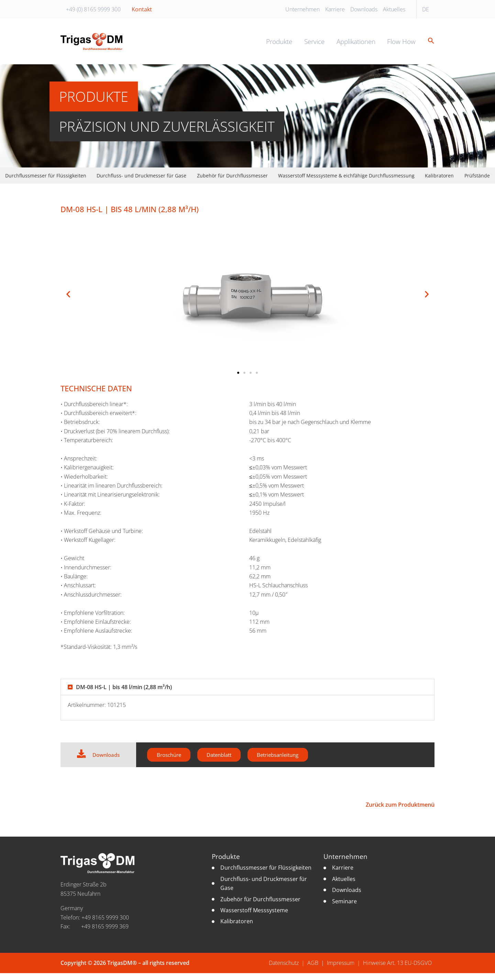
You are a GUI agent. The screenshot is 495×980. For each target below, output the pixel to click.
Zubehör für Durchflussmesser (232, 181)
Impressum (341, 970)
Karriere (335, 9)
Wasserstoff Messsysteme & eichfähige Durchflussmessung (346, 181)
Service (314, 45)
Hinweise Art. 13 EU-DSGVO (397, 970)
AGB (313, 970)
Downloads (364, 9)
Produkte (279, 45)
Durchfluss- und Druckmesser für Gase (141, 181)
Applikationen (356, 45)
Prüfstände (477, 181)
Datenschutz (284, 970)
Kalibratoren (439, 181)
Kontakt (142, 9)
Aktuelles (394, 9)
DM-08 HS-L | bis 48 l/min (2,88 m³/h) (124, 693)
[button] (428, 44)
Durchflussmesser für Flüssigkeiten (46, 181)
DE (426, 9)
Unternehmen (302, 9)
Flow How (401, 45)
